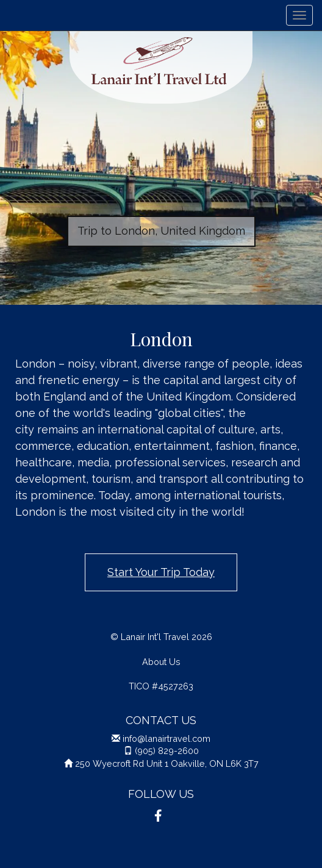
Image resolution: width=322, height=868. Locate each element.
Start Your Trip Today (161, 572)
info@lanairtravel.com (166, 738)
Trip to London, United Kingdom (161, 231)
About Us (161, 662)
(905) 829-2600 (167, 751)
